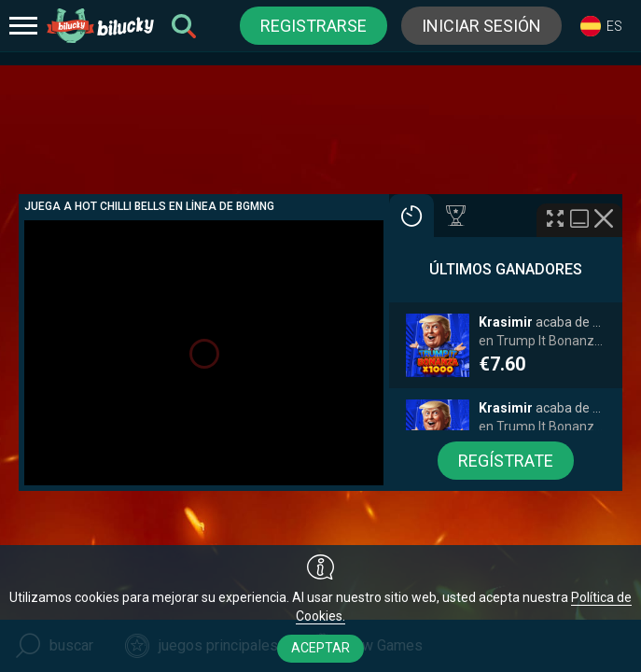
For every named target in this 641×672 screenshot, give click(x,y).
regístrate (506, 461)
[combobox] (601, 26)
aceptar (320, 648)
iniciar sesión (481, 26)
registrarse (314, 26)
